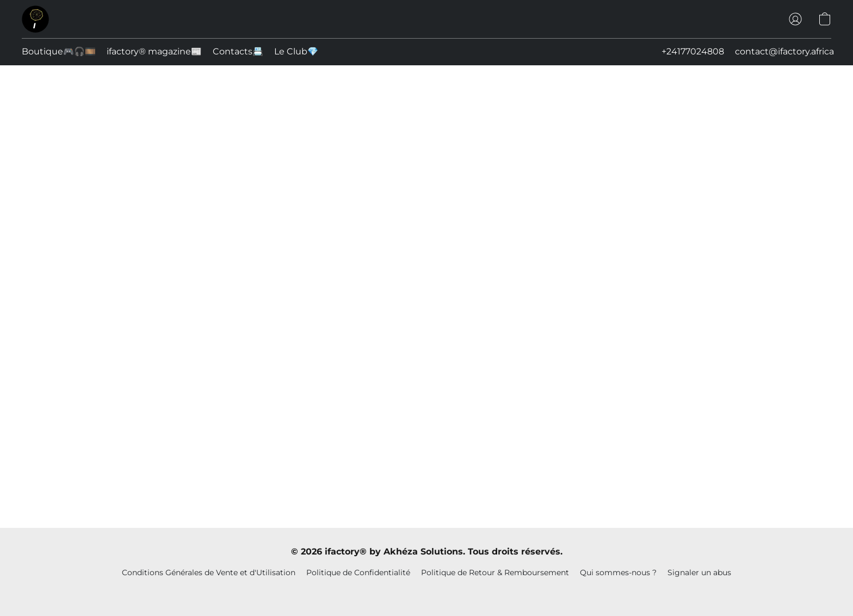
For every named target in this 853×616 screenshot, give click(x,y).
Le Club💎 (296, 51)
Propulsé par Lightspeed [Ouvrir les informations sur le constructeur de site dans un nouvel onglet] (427, 592)
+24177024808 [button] (693, 51)
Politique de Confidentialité (358, 572)
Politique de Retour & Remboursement (495, 572)
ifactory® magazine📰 (154, 51)
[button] (35, 19)
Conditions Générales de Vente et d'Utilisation (209, 572)
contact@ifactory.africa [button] (784, 51)
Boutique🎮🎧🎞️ (59, 51)
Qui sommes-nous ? (618, 572)
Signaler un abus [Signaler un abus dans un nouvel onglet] (699, 572)
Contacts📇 (238, 51)
